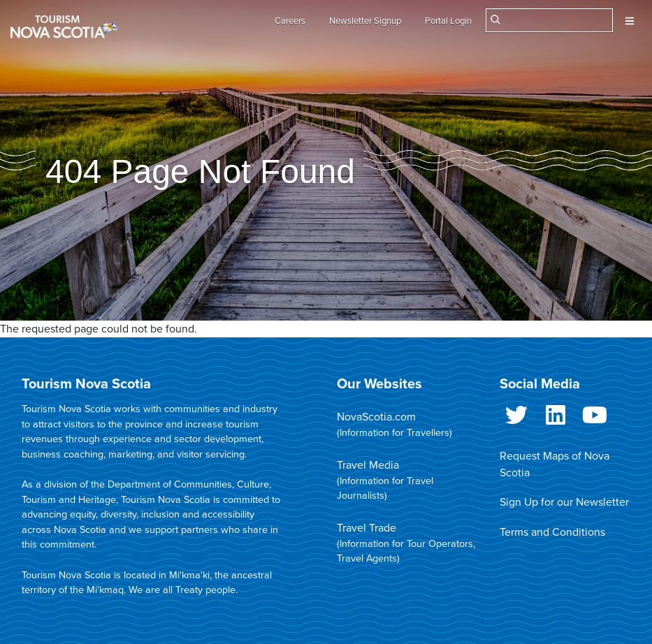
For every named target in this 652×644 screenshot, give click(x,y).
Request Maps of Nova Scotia (555, 464)
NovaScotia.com (376, 417)
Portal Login (448, 21)
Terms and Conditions (552, 532)
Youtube (595, 418)
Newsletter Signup (365, 21)
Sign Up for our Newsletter (564, 502)
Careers (290, 21)
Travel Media (368, 465)
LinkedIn (556, 418)
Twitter (516, 418)
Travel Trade (367, 528)
